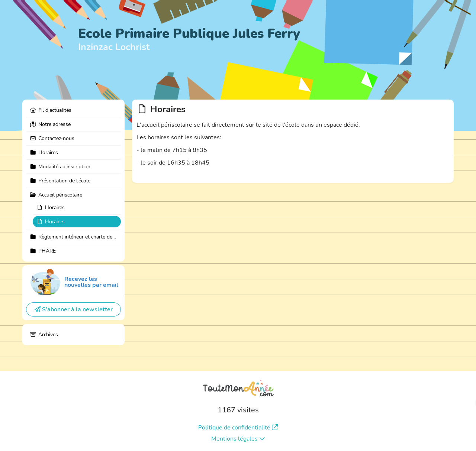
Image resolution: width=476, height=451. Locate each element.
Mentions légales (238, 439)
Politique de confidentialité (238, 428)
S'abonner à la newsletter (74, 309)
